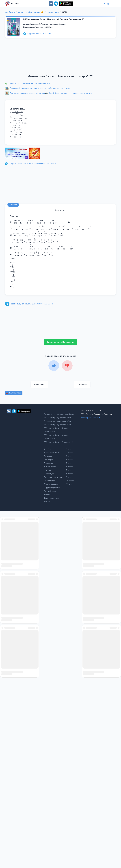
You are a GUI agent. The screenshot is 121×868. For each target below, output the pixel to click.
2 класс (70, 453)
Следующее (82, 384)
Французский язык (52, 498)
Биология (48, 456)
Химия (47, 502)
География (49, 460)
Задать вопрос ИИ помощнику (61, 342)
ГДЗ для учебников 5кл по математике (56, 430)
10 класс (70, 481)
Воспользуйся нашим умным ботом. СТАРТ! (29, 304)
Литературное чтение (53, 477)
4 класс (70, 460)
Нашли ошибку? (14, 393)
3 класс (70, 456)
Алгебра (47, 449)
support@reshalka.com (91, 418)
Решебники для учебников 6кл (57, 421)
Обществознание (51, 484)
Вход (106, 4)
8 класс (70, 474)
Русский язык (50, 491)
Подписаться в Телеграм (37, 34)
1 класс (70, 449)
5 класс (70, 463)
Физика (47, 495)
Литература (49, 474)
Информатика (50, 467)
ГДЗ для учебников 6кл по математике (56, 437)
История (48, 470)
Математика (49, 481)
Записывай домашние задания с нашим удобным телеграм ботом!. (38, 88)
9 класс (70, 477)
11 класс (70, 484)
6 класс (70, 467)
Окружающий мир (52, 488)
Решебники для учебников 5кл (57, 418)
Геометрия (49, 463)
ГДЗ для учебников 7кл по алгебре (59, 442)
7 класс (70, 470)
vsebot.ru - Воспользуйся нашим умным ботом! (28, 83)
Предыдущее (39, 384)
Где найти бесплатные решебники (59, 414)
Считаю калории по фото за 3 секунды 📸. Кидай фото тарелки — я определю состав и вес (48, 93)
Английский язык (52, 453)
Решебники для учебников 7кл (57, 425)
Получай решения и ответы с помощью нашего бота (30, 163)
